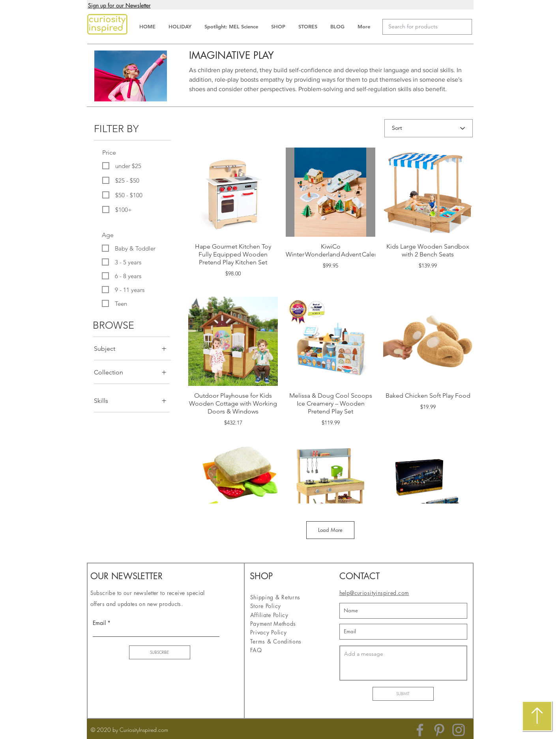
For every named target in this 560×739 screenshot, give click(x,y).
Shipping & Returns (276, 597)
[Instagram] (459, 730)
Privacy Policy (269, 632)
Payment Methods (274, 624)
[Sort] (429, 128)
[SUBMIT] (403, 694)
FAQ (256, 650)
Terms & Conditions (276, 641)
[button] (119, 6)
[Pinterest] (439, 730)
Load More (330, 530)
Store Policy (266, 606)
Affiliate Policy (270, 615)
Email (99, 623)
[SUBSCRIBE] (160, 652)
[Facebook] (420, 730)
